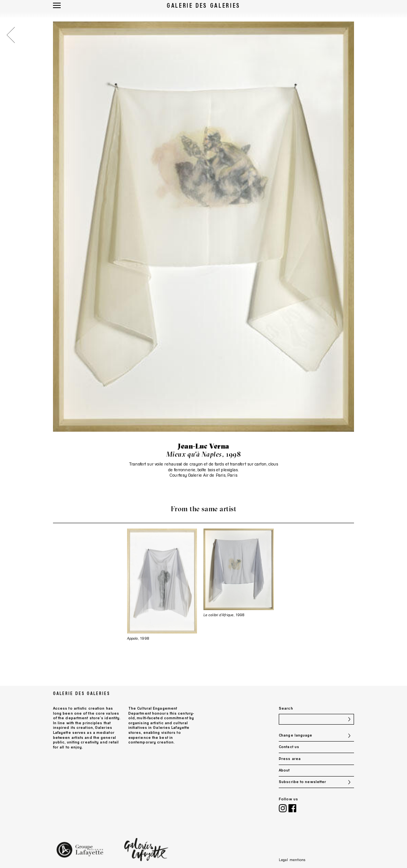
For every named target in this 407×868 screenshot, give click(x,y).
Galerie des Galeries (203, 5)
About (284, 770)
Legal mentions (292, 860)
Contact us (289, 747)
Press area (290, 759)
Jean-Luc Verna (203, 446)
